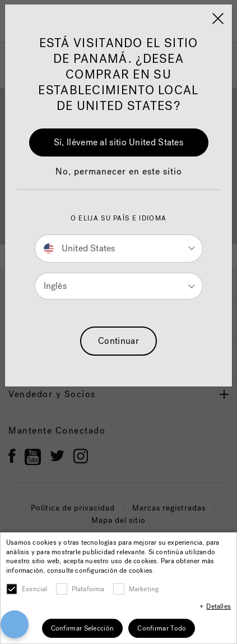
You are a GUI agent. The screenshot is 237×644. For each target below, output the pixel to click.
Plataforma (88, 589)
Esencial (35, 589)
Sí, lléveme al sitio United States (118, 142)
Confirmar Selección (83, 628)
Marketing (144, 589)
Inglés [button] (55, 286)
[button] (119, 177)
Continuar (118, 341)
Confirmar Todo (162, 628)
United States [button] (80, 248)
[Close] (218, 19)
